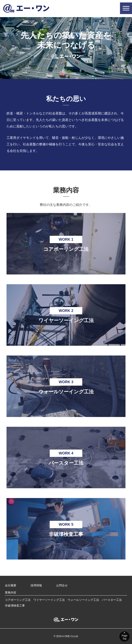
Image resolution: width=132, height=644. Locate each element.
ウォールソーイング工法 (83, 600)
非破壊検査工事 (15, 606)
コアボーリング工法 (18, 600)
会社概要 (11, 585)
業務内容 (11, 592)
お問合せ (62, 585)
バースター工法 (112, 600)
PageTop (124, 636)
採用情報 (36, 585)
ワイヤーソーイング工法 (49, 600)
